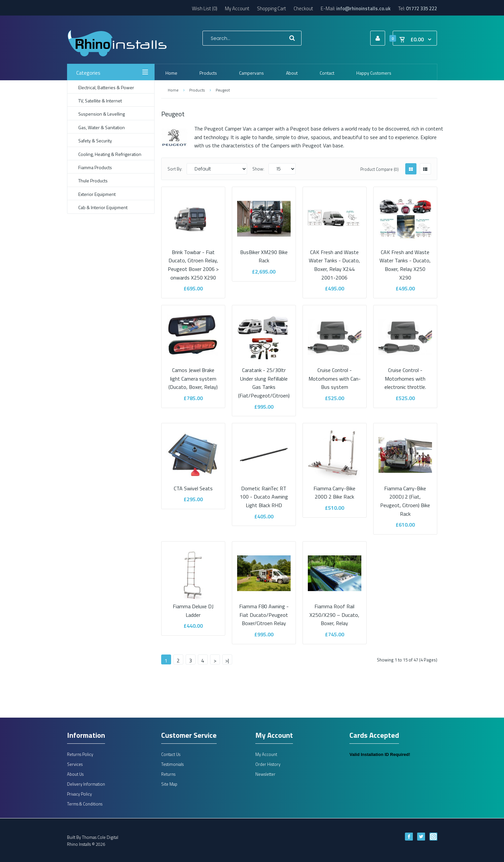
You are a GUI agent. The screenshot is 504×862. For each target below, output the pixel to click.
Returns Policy (80, 754)
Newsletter (265, 774)
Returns (168, 774)
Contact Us (171, 754)
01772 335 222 (421, 8)
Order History (268, 764)
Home (173, 90)
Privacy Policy (79, 794)
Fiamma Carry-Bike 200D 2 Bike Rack (335, 488)
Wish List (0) (205, 8)
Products (197, 90)
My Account (237, 8)
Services (75, 764)
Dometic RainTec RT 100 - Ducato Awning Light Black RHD (264, 492)
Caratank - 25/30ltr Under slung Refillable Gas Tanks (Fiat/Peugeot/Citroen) (264, 379)
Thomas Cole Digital (100, 837)
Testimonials (172, 764)
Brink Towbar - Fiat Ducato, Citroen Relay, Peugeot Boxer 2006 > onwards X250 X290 (193, 260)
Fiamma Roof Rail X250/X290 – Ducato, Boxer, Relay (335, 611)
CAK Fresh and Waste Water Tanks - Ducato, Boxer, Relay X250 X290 (405, 260)
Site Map (169, 784)
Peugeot (223, 90)
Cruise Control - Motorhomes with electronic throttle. (405, 375)
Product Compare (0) (379, 169)
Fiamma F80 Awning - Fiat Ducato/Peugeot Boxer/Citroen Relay (264, 611)
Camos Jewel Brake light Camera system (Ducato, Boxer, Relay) (193, 375)
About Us (75, 774)
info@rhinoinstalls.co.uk (363, 8)
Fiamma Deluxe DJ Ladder (193, 606)
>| (227, 660)
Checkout (303, 8)
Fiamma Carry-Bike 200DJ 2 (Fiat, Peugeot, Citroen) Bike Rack (405, 497)
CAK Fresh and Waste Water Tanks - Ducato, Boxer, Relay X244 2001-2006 (335, 260)
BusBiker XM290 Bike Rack (264, 252)
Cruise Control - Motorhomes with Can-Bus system (335, 375)
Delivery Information (86, 784)
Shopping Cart (271, 8)
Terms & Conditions (85, 804)
